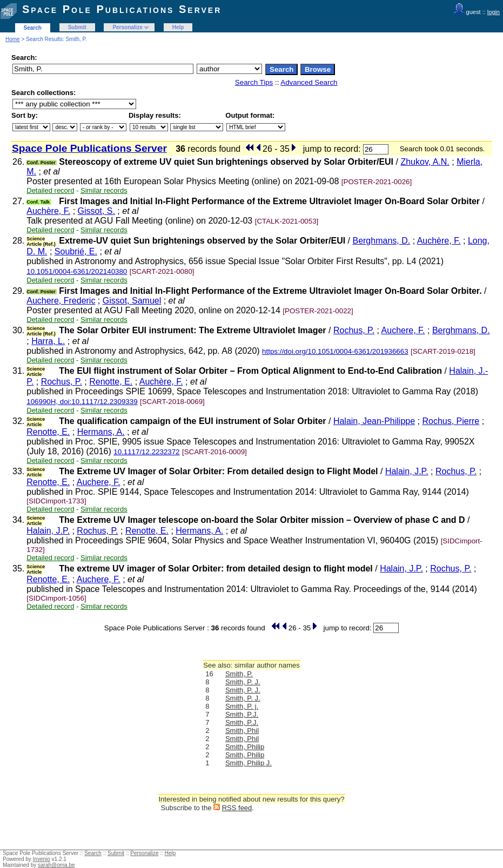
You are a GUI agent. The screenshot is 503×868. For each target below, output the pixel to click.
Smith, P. (239, 674)
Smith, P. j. (242, 706)
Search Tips (254, 82)
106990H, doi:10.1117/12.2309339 (82, 402)
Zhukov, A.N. (425, 162)
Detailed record (50, 190)
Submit (77, 27)
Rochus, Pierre (451, 421)
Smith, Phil (242, 731)
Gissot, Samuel (132, 301)
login (494, 12)
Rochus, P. (354, 330)
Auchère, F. (48, 211)
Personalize (128, 27)
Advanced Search (309, 82)
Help (178, 27)
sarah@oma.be (56, 865)
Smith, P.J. (242, 714)
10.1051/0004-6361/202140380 (77, 271)
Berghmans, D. (381, 241)
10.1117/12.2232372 (146, 452)
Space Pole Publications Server (122, 9)
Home (13, 39)
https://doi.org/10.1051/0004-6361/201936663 (335, 351)
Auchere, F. (403, 330)
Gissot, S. (96, 211)
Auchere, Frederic (61, 301)
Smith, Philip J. (249, 763)
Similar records (104, 190)
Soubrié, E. (76, 251)
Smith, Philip (245, 747)
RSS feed (237, 808)
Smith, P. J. (243, 682)
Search (33, 28)
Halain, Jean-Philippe (374, 421)
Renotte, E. (111, 382)
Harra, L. (48, 341)
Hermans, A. (101, 432)
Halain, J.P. (407, 471)
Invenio (42, 859)
